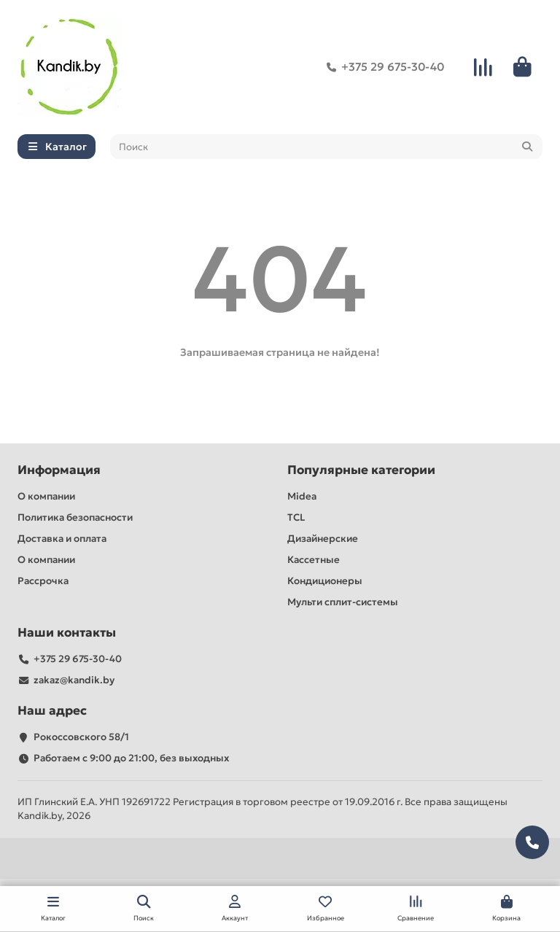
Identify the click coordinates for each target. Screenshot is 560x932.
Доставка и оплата (62, 539)
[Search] (327, 147)
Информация (59, 470)
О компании (46, 496)
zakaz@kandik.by (74, 680)
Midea (302, 496)
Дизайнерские (323, 539)
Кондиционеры (325, 581)
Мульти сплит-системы (343, 602)
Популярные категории (361, 470)
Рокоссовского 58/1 (81, 737)
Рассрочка (43, 581)
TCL (296, 517)
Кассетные (314, 560)
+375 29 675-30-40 (382, 67)
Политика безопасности (75, 517)
